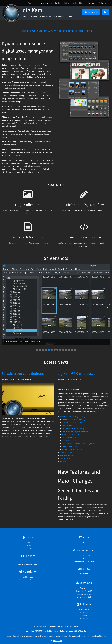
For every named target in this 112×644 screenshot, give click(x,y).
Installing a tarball (84, 597)
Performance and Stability (73, 449)
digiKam (32, 10)
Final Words (65, 461)
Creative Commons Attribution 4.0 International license (84, 636)
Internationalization (68, 455)
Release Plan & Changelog (84, 561)
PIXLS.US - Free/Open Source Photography (60, 626)
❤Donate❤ (104, 3)
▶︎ (109, 308)
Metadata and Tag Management (75, 431)
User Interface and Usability (73, 428)
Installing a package (84, 594)
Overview (28, 549)
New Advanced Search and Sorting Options (79, 443)
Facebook (84, 619)
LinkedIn (84, 616)
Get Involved (70, 3)
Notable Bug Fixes (67, 452)
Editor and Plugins (69, 440)
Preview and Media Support (73, 434)
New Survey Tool (69, 437)
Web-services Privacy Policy (28, 564)
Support (92, 3)
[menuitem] (31, 3)
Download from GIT (84, 591)
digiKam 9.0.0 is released (77, 374)
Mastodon (84, 613)
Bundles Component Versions (74, 422)
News (82, 3)
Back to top (57, 641)
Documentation (44, 3)
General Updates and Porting (74, 419)
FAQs (58, 3)
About (31, 3)
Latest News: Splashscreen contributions (56, 31)
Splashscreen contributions (23, 374)
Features (28, 546)
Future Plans (65, 458)
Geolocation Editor (69, 446)
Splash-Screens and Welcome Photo (28, 580)
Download (84, 588)
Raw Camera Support (71, 425)
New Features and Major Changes (73, 416)
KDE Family (81, 631)
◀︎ (5, 308)
